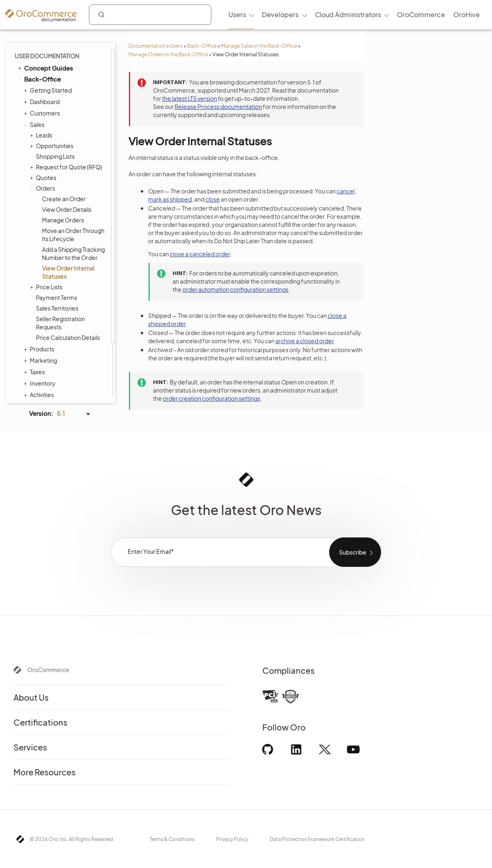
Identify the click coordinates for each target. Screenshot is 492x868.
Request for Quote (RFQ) (67, 105)
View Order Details (67, 147)
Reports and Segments (59, 344)
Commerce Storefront (53, 368)
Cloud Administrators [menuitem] (348, 14)
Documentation (147, 46)
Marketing (41, 298)
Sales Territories (57, 246)
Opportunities (53, 84)
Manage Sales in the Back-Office (259, 46)
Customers (43, 51)
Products (40, 287)
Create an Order (64, 137)
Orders (43, 126)
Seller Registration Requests (60, 261)
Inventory (41, 321)
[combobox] (150, 15)
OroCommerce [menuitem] (421, 14)
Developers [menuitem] (280, 14)
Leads (42, 73)
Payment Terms (57, 235)
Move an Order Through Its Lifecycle (73, 173)
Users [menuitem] (237, 14)
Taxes (35, 310)
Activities (40, 333)
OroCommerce (48, 670)
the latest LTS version (189, 98)
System (38, 355)
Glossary (37, 390)
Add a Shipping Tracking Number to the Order (73, 191)
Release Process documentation (218, 107)
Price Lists (47, 225)
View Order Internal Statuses (68, 210)
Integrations (39, 379)
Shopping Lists (55, 94)
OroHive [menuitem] (467, 14)
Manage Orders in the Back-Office (168, 54)
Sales (35, 62)
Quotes (44, 115)
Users (176, 46)
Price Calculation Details (68, 275)
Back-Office (202, 46)
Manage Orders (63, 158)
